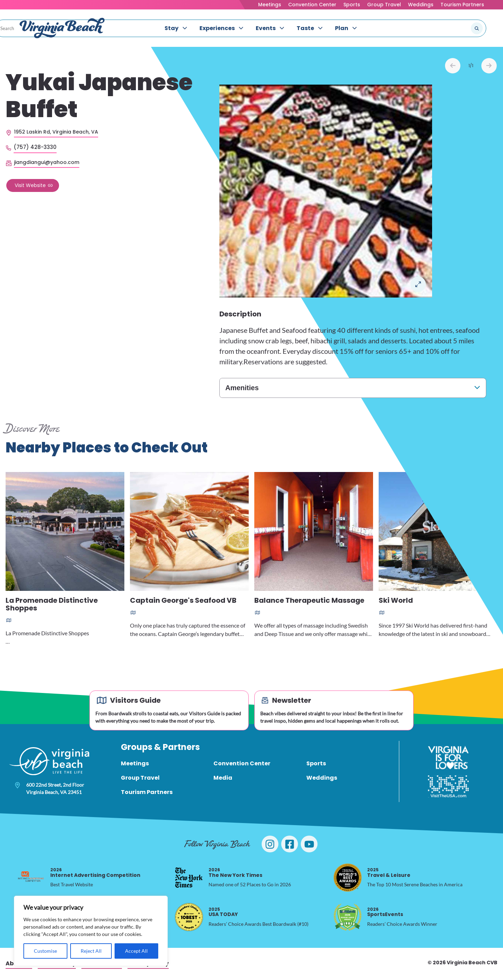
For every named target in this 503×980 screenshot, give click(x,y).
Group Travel (384, 5)
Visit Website (30, 186)
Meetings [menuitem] (135, 764)
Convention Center (312, 5)
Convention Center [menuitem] (242, 764)
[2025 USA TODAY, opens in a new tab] (189, 918)
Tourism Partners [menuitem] (147, 793)
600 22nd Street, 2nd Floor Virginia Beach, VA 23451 (55, 789)
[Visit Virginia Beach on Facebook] (290, 845)
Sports (352, 5)
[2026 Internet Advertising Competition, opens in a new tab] (31, 879)
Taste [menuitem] (305, 29)
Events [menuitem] (266, 29)
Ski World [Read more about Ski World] (396, 602)
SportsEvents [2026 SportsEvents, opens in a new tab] (385, 913)
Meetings (270, 5)
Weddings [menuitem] (322, 779)
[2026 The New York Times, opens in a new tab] (189, 879)
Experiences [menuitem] (217, 29)
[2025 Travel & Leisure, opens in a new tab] (348, 879)
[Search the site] (453, 29)
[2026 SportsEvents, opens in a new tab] (348, 918)
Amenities (242, 389)
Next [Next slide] (489, 67)
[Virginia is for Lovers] (448, 759)
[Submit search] (477, 29)
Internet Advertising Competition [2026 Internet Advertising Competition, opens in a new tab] (95, 874)
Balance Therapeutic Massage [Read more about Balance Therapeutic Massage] (309, 602)
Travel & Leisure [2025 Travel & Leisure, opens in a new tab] (389, 874)
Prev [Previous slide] (453, 67)
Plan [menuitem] (342, 29)
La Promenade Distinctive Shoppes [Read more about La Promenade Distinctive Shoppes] (52, 606)
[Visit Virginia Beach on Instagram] (270, 845)
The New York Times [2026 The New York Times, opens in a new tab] (235, 874)
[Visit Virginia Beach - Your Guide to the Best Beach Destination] (62, 29)
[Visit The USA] (448, 787)
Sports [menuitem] (316, 764)
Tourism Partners (462, 5)
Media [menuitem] (223, 779)
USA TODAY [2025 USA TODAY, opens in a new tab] (223, 913)
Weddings (421, 5)
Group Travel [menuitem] (140, 779)
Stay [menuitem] (172, 29)
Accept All (136, 951)
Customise (45, 951)
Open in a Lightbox (418, 285)
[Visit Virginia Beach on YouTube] (309, 845)
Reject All (91, 951)
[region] (91, 931)
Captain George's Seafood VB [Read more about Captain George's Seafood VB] (183, 602)
